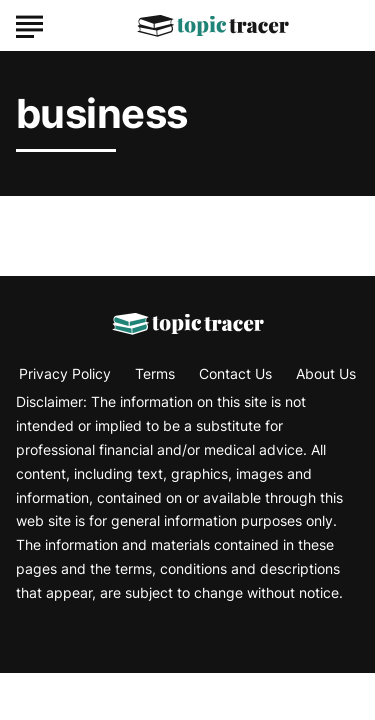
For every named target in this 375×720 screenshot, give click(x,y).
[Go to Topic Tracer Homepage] (213, 26)
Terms (155, 373)
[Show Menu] (29, 24)
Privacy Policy (65, 373)
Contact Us (235, 373)
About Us (326, 373)
